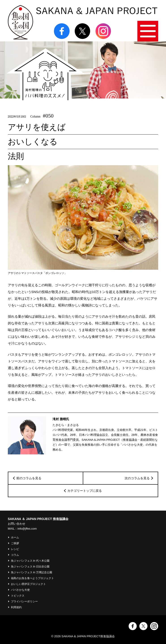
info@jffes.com (27, 529)
